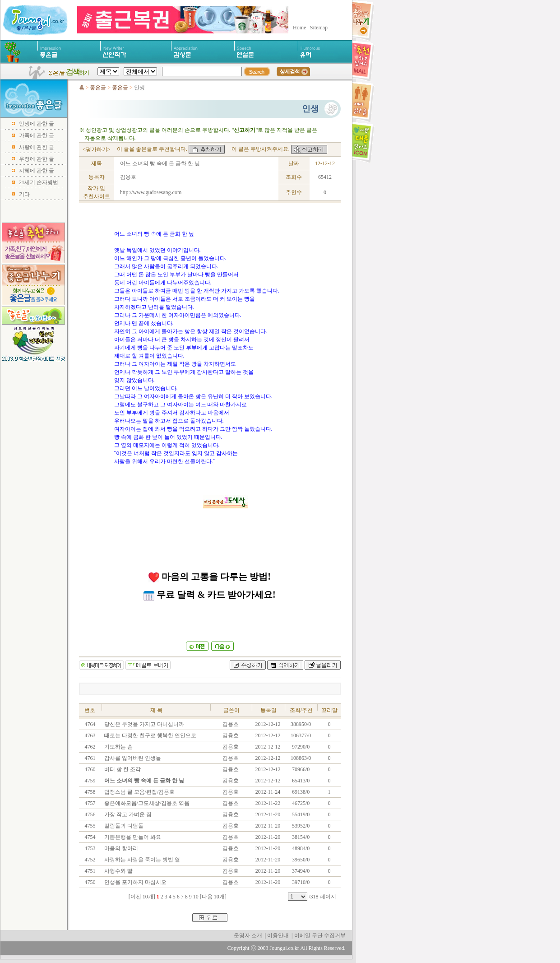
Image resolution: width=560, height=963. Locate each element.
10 (196, 897)
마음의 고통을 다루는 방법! (210, 577)
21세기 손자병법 (39, 182)
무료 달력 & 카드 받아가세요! (209, 595)
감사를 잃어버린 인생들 (132, 758)
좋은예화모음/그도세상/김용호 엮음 (146, 803)
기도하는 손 (118, 747)
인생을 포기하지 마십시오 (135, 882)
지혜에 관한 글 (37, 171)
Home (299, 28)
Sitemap (319, 28)
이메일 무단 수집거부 (320, 935)
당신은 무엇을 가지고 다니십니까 (143, 724)
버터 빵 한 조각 (122, 769)
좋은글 (98, 88)
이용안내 (278, 935)
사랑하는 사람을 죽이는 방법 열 (141, 860)
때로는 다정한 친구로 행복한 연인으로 (150, 735)
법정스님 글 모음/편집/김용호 (139, 792)
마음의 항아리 (120, 848)
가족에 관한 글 (37, 135)
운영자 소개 (248, 935)
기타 (24, 194)
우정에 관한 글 (37, 159)
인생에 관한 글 (37, 124)
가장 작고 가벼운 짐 (127, 814)
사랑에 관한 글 (37, 147)
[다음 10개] (213, 897)
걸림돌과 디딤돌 (123, 826)
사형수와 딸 (118, 871)
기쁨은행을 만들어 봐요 (132, 837)
